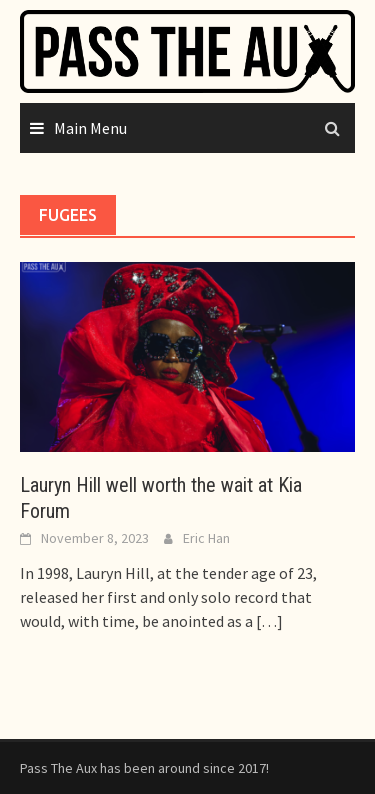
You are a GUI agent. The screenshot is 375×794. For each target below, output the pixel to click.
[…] (268, 621)
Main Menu (90, 128)
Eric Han (206, 538)
